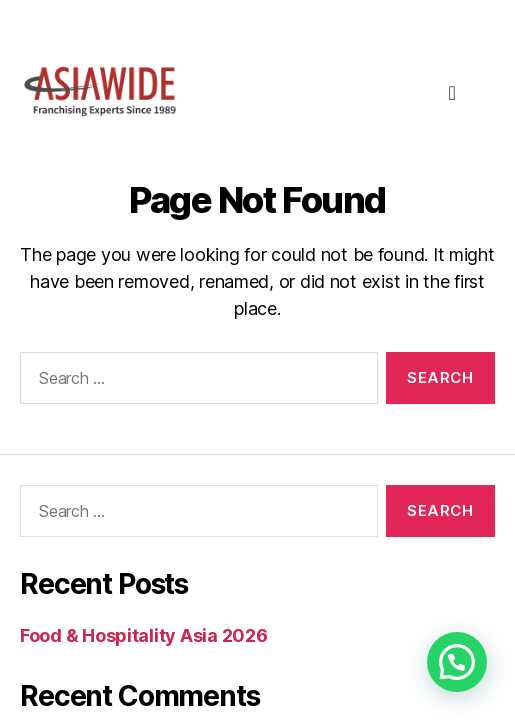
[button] (457, 662)
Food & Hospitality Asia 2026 (143, 635)
